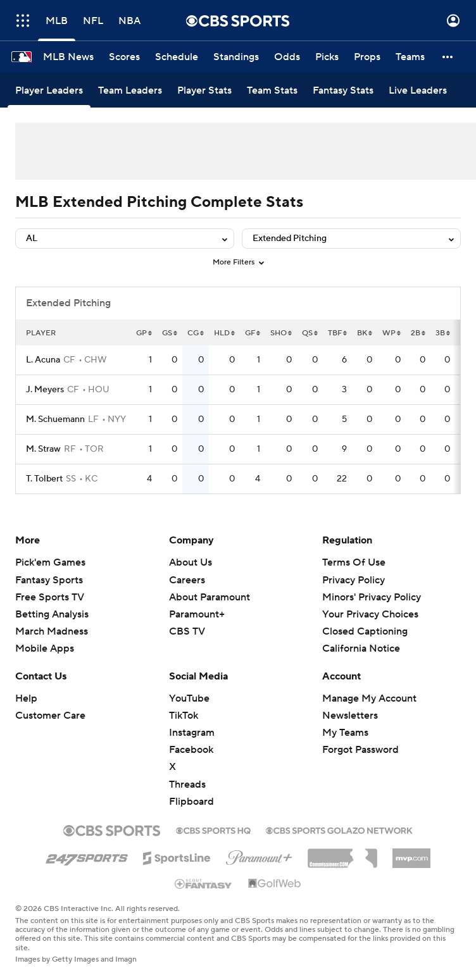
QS (310, 333)
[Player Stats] (204, 90)
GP (144, 333)
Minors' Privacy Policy (372, 597)
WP (391, 333)
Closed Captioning (365, 631)
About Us (191, 562)
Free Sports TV (50, 597)
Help (26, 698)
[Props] (367, 57)
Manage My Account (369, 698)
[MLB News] (68, 57)
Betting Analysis (52, 614)
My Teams (345, 733)
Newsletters (350, 716)
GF (253, 333)
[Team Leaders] (130, 90)
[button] (448, 57)
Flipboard (191, 802)
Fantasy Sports (49, 580)
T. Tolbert (44, 479)
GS (170, 333)
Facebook (191, 750)
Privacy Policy (354, 580)
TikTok (184, 716)
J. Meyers (45, 390)
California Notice (361, 648)
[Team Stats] (272, 90)
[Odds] (287, 57)
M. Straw (43, 449)
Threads (187, 785)
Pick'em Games (50, 562)
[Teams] (410, 57)
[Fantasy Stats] (343, 90)
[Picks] (327, 57)
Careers (187, 580)
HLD (224, 333)
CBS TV (187, 631)
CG (196, 333)
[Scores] (124, 57)
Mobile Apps (45, 648)
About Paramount (210, 597)
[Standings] (236, 57)
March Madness (52, 631)
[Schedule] (177, 57)
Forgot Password (360, 750)
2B (418, 333)
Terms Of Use (354, 562)
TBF (337, 333)
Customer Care (50, 716)
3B (443, 333)
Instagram (192, 733)
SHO (281, 333)
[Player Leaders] (49, 90)
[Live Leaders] (418, 90)
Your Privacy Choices (370, 614)
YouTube (189, 698)
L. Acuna (43, 360)
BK (365, 333)
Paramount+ (197, 614)
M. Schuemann (55, 419)
